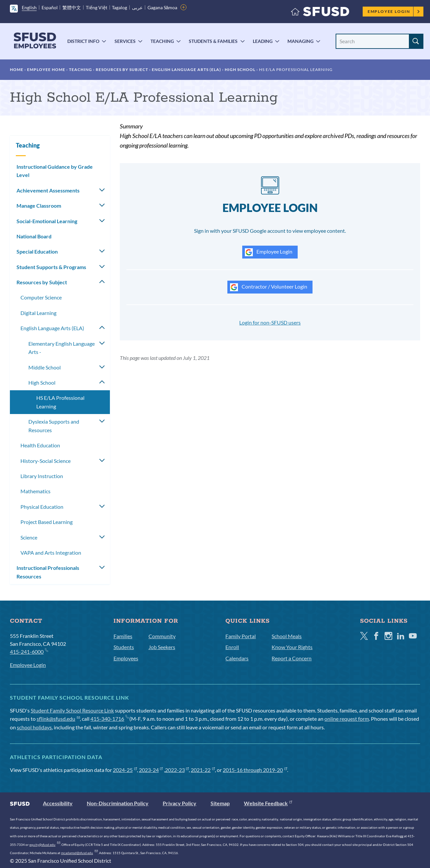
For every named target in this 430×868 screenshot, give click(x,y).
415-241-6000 (29, 651)
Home (17, 69)
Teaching (162, 41)
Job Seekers (162, 647)
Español (50, 7)
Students (124, 647)
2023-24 (151, 770)
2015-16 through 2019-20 (255, 770)
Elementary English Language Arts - (62, 348)
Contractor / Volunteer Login (269, 287)
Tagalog (119, 7)
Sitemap (220, 803)
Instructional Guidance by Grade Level (55, 171)
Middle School (45, 367)
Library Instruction (42, 476)
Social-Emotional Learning (47, 221)
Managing (300, 41)
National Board (34, 236)
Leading (263, 41)
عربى (137, 7)
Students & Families (213, 41)
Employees (126, 658)
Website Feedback (268, 803)
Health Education (40, 445)
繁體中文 (72, 7)
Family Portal (241, 636)
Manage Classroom (39, 206)
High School (240, 69)
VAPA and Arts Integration (51, 553)
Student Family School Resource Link (72, 710)
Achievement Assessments (48, 190)
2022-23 (177, 770)
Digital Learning (38, 313)
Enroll (232, 647)
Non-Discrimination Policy (118, 803)
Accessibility (58, 803)
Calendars (237, 658)
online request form (347, 719)
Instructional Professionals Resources (48, 572)
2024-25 (125, 770)
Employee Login (394, 11)
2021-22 (203, 770)
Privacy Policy (180, 803)
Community (162, 636)
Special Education (37, 251)
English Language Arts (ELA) (186, 69)
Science (29, 537)
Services (125, 41)
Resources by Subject (122, 69)
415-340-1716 (109, 719)
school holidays (34, 727)
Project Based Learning (47, 522)
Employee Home (46, 69)
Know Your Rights (292, 647)
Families (123, 636)
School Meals (287, 636)
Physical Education (42, 507)
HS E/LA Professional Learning (60, 402)
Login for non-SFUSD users (270, 322)
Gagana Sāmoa (163, 7)
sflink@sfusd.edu (58, 719)
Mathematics (35, 491)
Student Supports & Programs (51, 267)
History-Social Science (46, 461)
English (29, 7)
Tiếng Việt (97, 7)
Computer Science (41, 297)
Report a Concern (292, 658)
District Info (83, 41)
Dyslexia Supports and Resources (54, 426)
